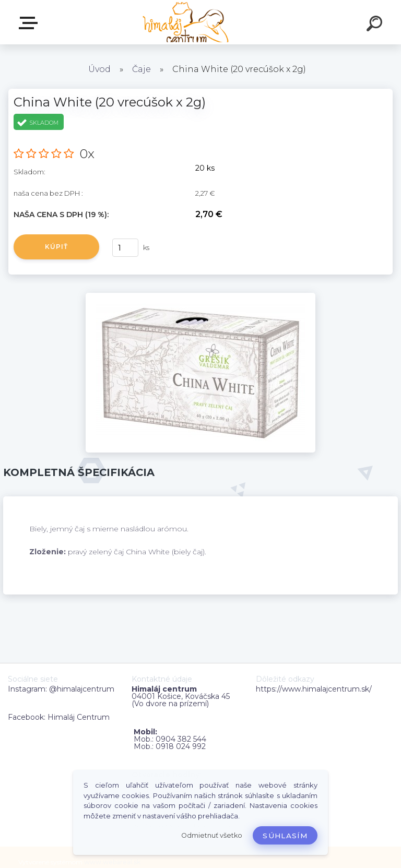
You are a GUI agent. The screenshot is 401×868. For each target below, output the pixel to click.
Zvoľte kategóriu (30, 23)
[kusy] (125, 248)
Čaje (141, 69)
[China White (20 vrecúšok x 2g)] (200, 296)
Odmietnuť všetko (212, 835)
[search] (376, 25)
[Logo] (185, 22)
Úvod (99, 69)
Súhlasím (285, 836)
